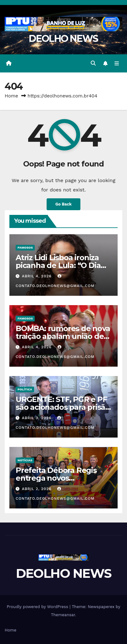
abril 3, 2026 (37, 418)
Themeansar (63, 615)
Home (11, 96)
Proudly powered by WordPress (38, 607)
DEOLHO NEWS (63, 39)
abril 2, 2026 (37, 489)
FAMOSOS (25, 248)
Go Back (63, 204)
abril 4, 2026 (38, 276)
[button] (93, 63)
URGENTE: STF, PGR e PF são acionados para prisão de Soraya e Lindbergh (63, 407)
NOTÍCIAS (25, 460)
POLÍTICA (25, 389)
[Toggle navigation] (117, 63)
